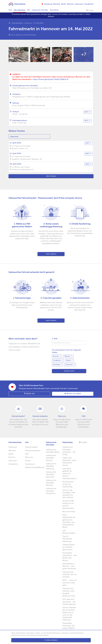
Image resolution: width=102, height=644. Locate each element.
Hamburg (48, 4)
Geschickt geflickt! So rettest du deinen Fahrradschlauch (70, 474)
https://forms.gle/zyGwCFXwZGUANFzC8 (50, 79)
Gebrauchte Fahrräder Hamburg (51, 466)
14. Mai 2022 (39, 23)
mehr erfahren (51, 254)
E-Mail (55, 339)
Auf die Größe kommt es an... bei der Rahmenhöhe (69, 504)
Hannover (79, 4)
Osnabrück (89, 4)
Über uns (29, 457)
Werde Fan (29, 394)
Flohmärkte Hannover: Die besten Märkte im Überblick (69, 627)
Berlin (64, 4)
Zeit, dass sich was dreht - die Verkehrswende (69, 602)
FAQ (27, 454)
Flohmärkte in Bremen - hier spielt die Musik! (69, 566)
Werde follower (73, 394)
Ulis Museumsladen (69, 532)
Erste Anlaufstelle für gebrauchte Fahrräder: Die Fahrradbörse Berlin (69, 521)
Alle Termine (51, 176)
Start (10, 10)
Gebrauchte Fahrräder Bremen (51, 458)
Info (28, 10)
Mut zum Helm (69, 512)
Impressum (30, 464)
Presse (28, 461)
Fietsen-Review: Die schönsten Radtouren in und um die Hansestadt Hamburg (69, 614)
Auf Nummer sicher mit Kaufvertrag (68, 484)
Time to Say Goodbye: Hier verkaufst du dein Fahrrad (69, 494)
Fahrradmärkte (19, 10)
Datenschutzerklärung (35, 467)
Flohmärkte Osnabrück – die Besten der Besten (70, 557)
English (90, 10)
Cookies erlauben (51, 640)
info (88, 112)
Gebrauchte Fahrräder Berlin (53, 451)
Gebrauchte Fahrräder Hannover (51, 474)
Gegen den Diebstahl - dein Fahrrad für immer (69, 461)
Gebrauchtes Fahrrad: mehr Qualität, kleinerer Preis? (69, 592)
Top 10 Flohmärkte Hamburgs (67, 539)
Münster (57, 4)
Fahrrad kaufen (31, 447)
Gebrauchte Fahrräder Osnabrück (51, 491)
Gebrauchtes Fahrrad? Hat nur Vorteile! (70, 574)
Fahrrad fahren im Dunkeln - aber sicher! (69, 547)
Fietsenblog (54, 10)
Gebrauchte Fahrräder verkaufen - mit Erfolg (69, 451)
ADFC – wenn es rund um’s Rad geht (70, 583)
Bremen (70, 4)
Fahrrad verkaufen (33, 451)
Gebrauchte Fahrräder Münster (51, 483)
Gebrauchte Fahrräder (40, 10)
